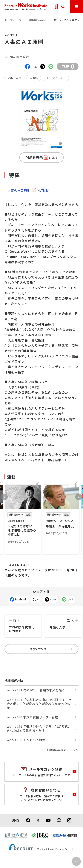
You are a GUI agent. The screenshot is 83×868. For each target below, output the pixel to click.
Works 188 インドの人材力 (26, 740)
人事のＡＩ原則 (28, 190)
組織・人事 (14, 78)
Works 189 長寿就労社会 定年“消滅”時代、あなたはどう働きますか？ (39, 728)
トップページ (13, 20)
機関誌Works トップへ (64, 750)
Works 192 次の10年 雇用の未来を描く (36, 690)
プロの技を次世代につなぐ (23, 624)
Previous (4, 497)
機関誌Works (38, 20)
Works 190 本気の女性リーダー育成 (32, 717)
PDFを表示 (41, 157)
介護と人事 (64, 622)
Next (79, 497)
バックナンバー (51, 649)
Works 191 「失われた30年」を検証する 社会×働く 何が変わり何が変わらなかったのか (39, 704)
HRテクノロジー (56, 78)
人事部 (34, 78)
